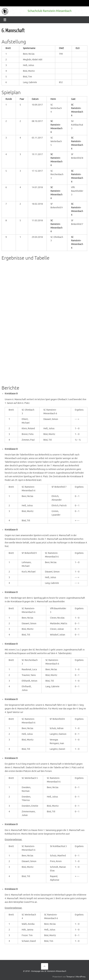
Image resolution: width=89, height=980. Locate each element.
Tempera (70, 977)
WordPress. (81, 977)
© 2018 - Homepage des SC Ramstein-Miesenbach (44, 971)
